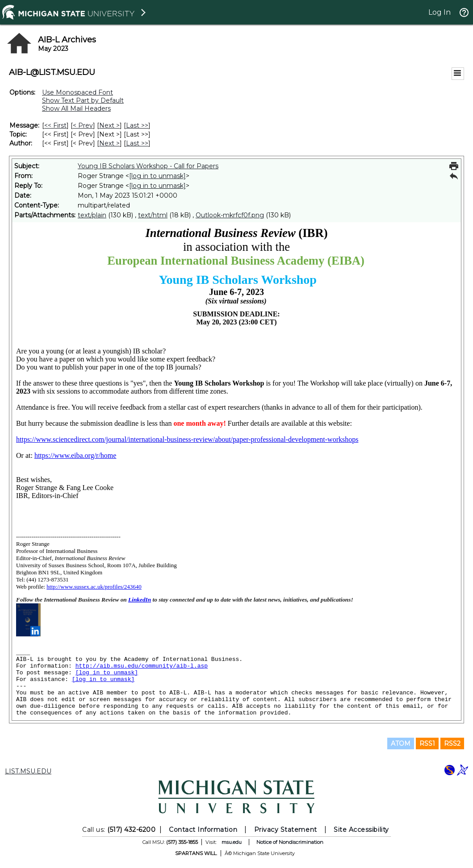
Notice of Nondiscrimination (290, 842)
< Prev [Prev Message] (83, 125)
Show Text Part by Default (83, 100)
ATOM (401, 743)
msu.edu (232, 842)
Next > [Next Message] (109, 125)
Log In (440, 12)
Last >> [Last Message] (137, 125)
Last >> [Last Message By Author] (137, 143)
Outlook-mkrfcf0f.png (230, 215)
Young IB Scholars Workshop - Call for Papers (148, 166)
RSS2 (452, 743)
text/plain (92, 215)
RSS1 (427, 743)
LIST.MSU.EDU (28, 771)
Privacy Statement (286, 830)
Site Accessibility (361, 830)
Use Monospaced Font (77, 92)
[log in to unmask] (157, 176)
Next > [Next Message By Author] (109, 143)
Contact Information (203, 830)
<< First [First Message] (55, 125)
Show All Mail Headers (76, 108)
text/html (153, 215)
